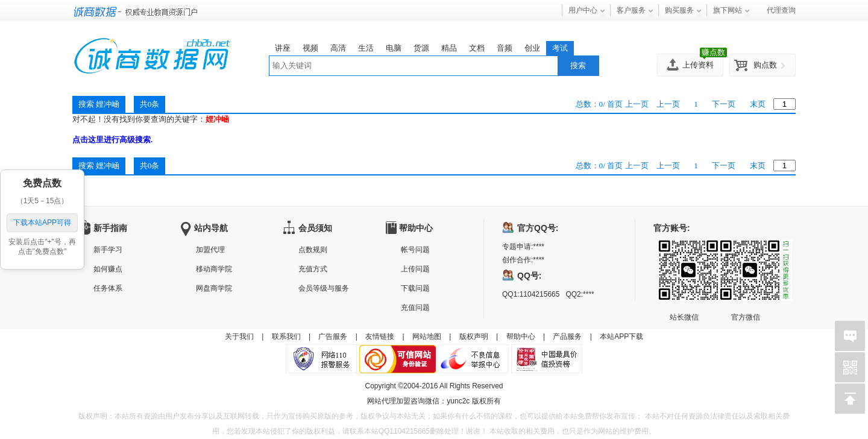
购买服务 (679, 10)
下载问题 (415, 288)
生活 (366, 48)
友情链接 (380, 336)
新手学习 (108, 250)
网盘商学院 (214, 288)
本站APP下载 (621, 336)
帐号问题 (415, 250)
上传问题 (415, 269)
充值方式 (313, 269)
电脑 (394, 48)
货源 (421, 48)
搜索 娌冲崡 (99, 166)
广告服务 (333, 336)
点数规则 (313, 250)
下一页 (724, 104)
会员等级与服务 (324, 288)
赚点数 (713, 52)
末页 (758, 104)
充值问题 (415, 308)
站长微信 (684, 250)
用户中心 (583, 10)
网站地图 (427, 336)
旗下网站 (728, 10)
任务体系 (108, 288)
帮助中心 (521, 336)
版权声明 (474, 336)
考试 (560, 48)
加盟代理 (210, 250)
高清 (338, 48)
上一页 (668, 104)
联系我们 (286, 336)
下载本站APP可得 (42, 223)
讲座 (283, 48)
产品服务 (567, 336)
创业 (532, 48)
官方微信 (746, 250)
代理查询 (781, 10)
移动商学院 (214, 269)
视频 (310, 48)
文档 (477, 48)
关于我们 (239, 336)
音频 (505, 48)
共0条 (150, 166)
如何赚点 (108, 269)
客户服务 (631, 10)
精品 (449, 48)
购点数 (765, 65)
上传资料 (698, 65)
